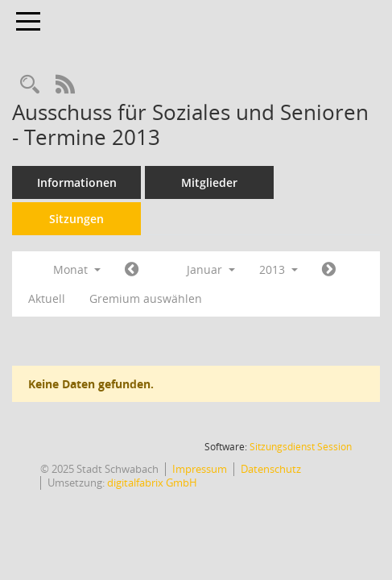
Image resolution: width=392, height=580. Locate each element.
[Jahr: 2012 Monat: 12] (132, 270)
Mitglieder (209, 182)
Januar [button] (211, 269)
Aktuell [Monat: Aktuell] (47, 298)
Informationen (77, 182)
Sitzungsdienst (301, 447)
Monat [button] (77, 269)
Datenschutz (271, 469)
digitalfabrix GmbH (152, 483)
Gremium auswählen (146, 298)
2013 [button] (279, 269)
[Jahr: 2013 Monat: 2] (329, 270)
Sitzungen (76, 219)
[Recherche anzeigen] (30, 85)
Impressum (200, 469)
